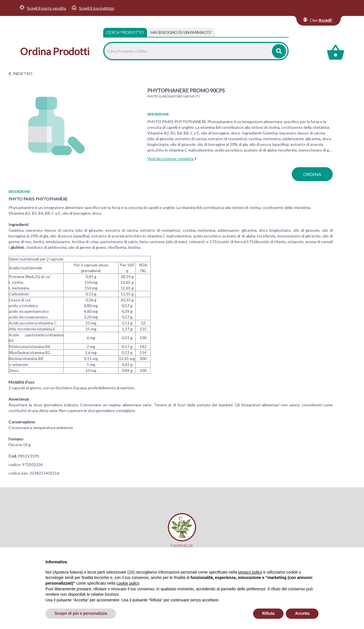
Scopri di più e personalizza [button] (81, 613)
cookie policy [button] (128, 583)
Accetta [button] (302, 613)
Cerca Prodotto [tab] (125, 32)
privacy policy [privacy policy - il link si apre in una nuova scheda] (250, 572)
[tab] (181, 32)
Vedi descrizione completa (172, 159)
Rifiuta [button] (268, 613)
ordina (312, 174)
